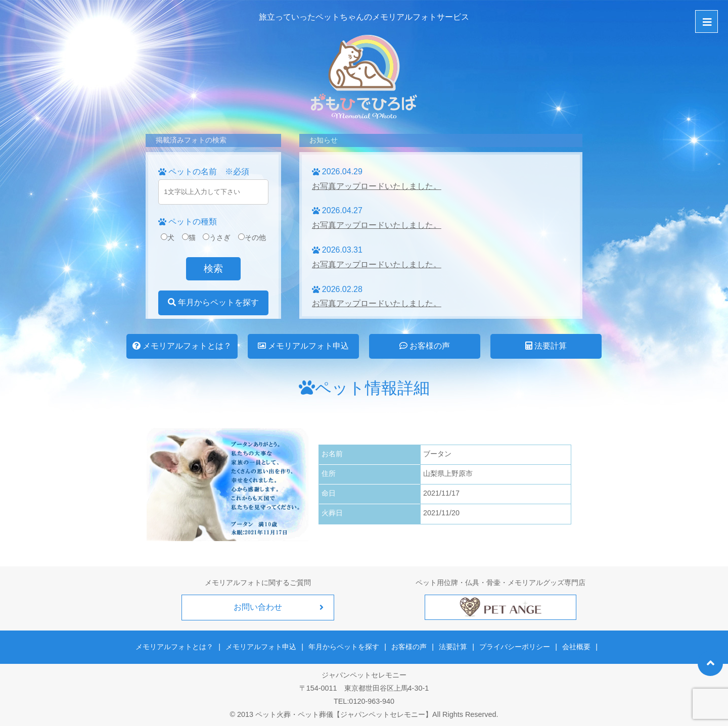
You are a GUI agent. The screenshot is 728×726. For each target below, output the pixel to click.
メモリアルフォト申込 (303, 346)
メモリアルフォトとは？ (182, 346)
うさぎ (217, 237)
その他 (252, 237)
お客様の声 (425, 346)
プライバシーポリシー (515, 647)
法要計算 (546, 346)
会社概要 (576, 647)
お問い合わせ (258, 607)
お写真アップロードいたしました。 (377, 186)
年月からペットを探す (213, 302)
